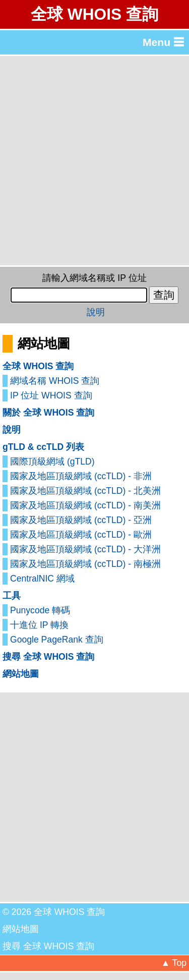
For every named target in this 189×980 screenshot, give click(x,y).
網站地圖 (21, 674)
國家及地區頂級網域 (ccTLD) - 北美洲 (85, 491)
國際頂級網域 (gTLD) (52, 462)
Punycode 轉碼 (40, 610)
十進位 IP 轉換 (39, 625)
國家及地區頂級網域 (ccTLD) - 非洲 (81, 476)
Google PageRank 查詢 (57, 640)
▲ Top (174, 963)
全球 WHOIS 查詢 (94, 14)
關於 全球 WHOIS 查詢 (48, 413)
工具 (12, 596)
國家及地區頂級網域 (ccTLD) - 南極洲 (85, 564)
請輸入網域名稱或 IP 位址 (94, 278)
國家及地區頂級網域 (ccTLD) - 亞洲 (81, 520)
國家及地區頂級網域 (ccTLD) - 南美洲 (85, 505)
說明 (96, 312)
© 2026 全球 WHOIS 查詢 (54, 912)
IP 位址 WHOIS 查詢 (51, 395)
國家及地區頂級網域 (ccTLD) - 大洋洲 (85, 549)
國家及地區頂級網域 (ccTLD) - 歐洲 (81, 535)
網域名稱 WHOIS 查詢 (55, 381)
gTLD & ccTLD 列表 (43, 447)
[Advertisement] (94, 161)
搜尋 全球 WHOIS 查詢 (48, 657)
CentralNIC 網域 (42, 579)
